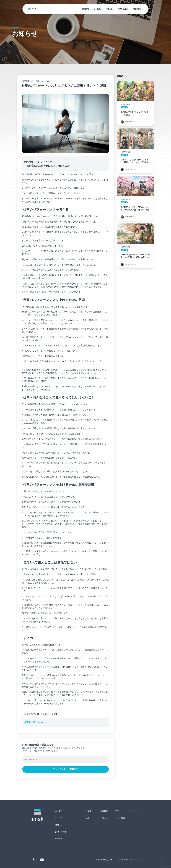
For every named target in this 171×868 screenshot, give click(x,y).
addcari (104, 818)
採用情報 (137, 9)
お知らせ (109, 9)
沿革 (117, 811)
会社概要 (104, 811)
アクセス (134, 811)
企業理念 (89, 811)
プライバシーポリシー (103, 860)
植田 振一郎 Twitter (33, 722)
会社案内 (85, 9)
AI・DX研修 (120, 818)
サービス (97, 9)
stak (87, 818)
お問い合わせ (123, 9)
